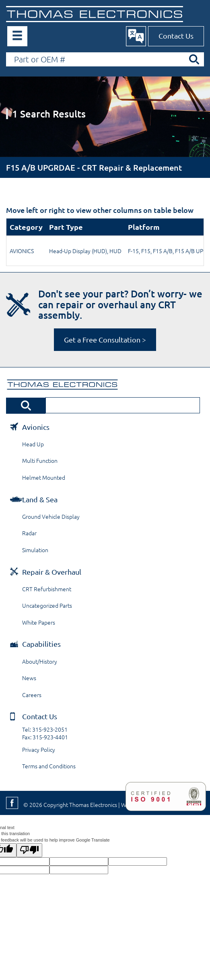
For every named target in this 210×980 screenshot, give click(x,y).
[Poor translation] (29, 850)
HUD (115, 251)
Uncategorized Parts (47, 605)
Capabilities (41, 644)
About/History (40, 661)
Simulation (35, 550)
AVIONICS (22, 251)
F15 (146, 251)
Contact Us (176, 36)
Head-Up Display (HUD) (78, 251)
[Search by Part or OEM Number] (105, 59)
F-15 (133, 251)
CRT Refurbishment (47, 589)
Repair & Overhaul (52, 572)
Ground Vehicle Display (51, 516)
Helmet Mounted (44, 477)
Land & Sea (40, 499)
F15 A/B (163, 251)
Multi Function (40, 460)
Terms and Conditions (49, 766)
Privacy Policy (39, 749)
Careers (32, 695)
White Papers (39, 622)
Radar (29, 533)
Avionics (36, 427)
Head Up (33, 444)
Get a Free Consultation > (105, 339)
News (29, 678)
